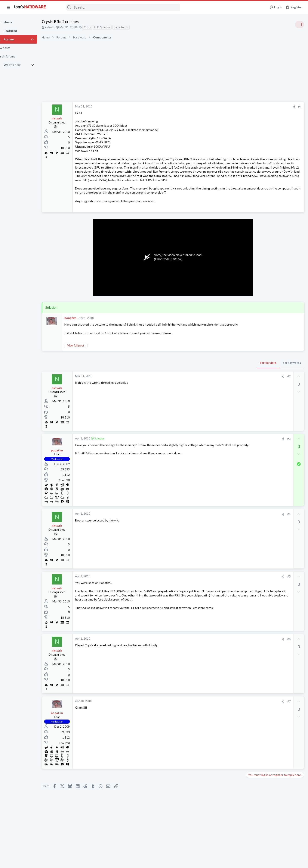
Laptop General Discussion (264, 596)
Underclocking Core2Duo (271, 568)
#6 (220, 660)
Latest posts (250, 454)
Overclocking (255, 576)
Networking (255, 501)
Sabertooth (128, 27)
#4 (220, 535)
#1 (231, 107)
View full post (83, 366)
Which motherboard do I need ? (275, 530)
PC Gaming (254, 291)
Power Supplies (257, 319)
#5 (220, 597)
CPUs (95, 27)
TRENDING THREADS (254, 232)
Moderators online (255, 607)
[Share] (225, 107)
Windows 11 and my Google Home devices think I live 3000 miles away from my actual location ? (275, 488)
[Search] (116, 7)
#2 (220, 397)
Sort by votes (223, 384)
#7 (220, 722)
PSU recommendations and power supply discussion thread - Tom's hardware (274, 303)
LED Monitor (110, 27)
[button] (9, 7)
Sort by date (199, 384)
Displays (253, 521)
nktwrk (57, 27)
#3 (220, 460)
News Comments (258, 266)
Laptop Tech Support (261, 559)
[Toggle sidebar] (299, 25)
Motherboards (256, 538)
